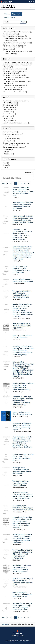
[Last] (28, 183)
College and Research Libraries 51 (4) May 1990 (22, 413)
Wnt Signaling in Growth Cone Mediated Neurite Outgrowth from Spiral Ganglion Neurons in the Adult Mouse (22, 539)
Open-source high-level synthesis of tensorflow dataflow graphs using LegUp (22, 426)
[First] (4, 183)
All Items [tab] (7, 14)
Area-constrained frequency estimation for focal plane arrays (22, 594)
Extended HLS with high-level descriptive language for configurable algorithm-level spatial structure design (23, 401)
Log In (31, 2)
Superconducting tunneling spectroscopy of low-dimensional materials (23, 508)
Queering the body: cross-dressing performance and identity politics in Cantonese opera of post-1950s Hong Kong (23, 351)
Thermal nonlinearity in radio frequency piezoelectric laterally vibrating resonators (22, 294)
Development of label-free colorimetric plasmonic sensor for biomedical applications (23, 206)
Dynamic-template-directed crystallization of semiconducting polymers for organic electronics (23, 495)
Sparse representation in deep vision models (22, 336)
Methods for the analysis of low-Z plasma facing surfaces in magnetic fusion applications (22, 606)
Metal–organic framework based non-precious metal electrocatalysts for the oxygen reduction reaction (23, 219)
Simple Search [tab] (17, 14)
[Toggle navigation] (33, 6)
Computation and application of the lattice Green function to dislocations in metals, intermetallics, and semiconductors (22, 234)
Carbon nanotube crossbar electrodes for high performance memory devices (23, 457)
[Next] (24, 183)
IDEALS (8, 6)
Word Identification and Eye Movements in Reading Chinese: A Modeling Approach (22, 568)
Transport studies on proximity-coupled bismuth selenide (21, 483)
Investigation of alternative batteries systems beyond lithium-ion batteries (22, 471)
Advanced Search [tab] (9, 17)
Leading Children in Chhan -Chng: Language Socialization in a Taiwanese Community (23, 386)
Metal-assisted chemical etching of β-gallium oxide (23, 281)
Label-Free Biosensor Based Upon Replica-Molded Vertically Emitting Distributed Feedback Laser (23, 191)
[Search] (11, 22)
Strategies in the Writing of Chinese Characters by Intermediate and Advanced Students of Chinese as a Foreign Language (22, 522)
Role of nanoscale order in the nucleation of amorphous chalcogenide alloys (23, 582)
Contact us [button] (5, 624)
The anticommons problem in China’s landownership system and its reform (21, 269)
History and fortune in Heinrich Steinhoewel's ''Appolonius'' (22, 326)
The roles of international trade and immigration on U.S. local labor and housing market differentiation (23, 554)
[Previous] (7, 183)
